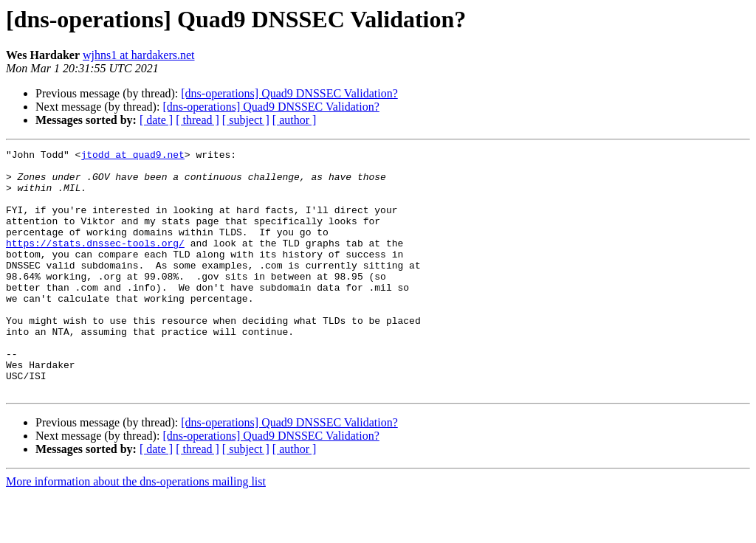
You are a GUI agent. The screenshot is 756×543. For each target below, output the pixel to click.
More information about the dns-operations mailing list (136, 530)
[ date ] (156, 120)
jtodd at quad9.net (132, 156)
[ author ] (295, 120)
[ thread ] (197, 120)
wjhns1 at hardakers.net (139, 55)
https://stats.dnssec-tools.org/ (95, 263)
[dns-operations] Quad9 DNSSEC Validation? (289, 93)
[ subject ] (246, 120)
